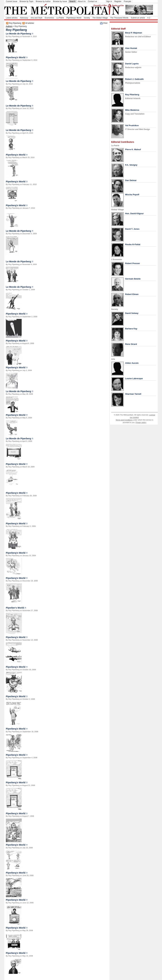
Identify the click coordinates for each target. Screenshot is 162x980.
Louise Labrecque (134, 378)
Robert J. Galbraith (134, 79)
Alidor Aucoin (132, 363)
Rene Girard (131, 344)
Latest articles (12, 18)
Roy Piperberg (15, 23)
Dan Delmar (131, 180)
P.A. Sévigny (131, 165)
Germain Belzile (133, 279)
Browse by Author (43, 1)
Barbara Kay (131, 329)
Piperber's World (15, 608)
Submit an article (138, 18)
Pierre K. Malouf (133, 149)
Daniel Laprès (132, 64)
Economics (49, 18)
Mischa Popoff (132, 195)
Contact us (92, 1)
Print (105, 23)
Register (118, 1)
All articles (30, 23)
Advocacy (24, 18)
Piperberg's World (74, 18)
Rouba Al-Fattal (133, 244)
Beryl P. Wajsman (134, 33)
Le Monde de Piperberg (18, 34)
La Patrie (60, 18)
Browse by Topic (26, 1)
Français (127, 1)
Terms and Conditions (124, 420)
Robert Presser (132, 263)
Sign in (109, 1)
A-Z (149, 18)
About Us (82, 1)
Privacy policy (141, 422)
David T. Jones (132, 229)
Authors (9, 26)
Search (72, 1)
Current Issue (12, 1)
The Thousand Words (119, 18)
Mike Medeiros (132, 110)
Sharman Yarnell (133, 394)
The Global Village (100, 18)
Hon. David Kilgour (134, 213)
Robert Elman (132, 294)
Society (87, 18)
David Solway (132, 313)
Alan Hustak (131, 48)
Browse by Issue (60, 1)
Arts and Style (36, 18)
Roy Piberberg (132, 95)
